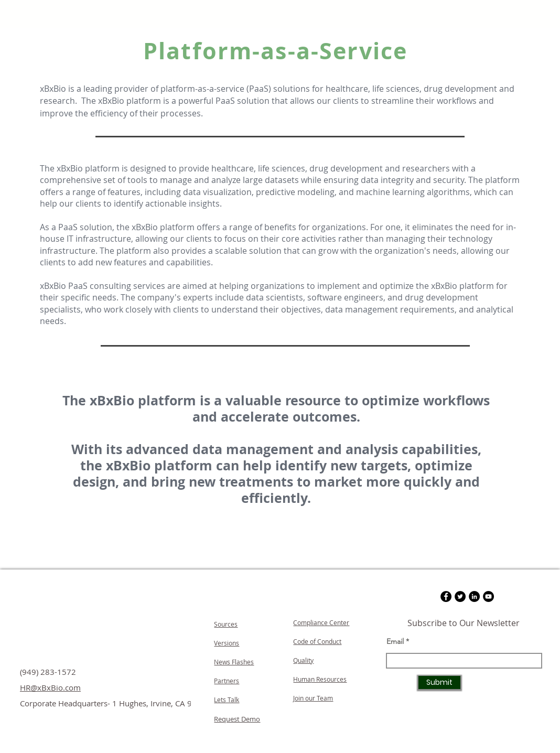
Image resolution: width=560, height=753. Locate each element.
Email (395, 641)
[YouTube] (488, 596)
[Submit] (439, 682)
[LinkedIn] (474, 596)
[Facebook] (446, 596)
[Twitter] (460, 596)
